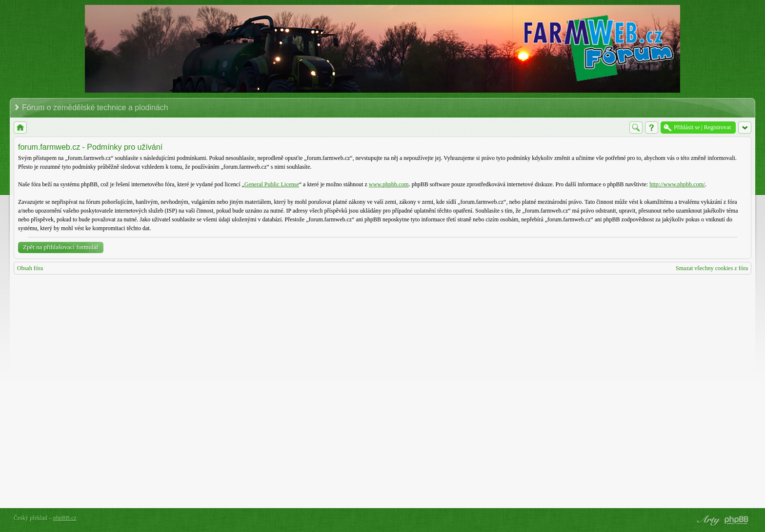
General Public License (272, 184)
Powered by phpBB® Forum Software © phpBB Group (737, 520)
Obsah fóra (30, 268)
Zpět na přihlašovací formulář (61, 247)
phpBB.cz (65, 518)
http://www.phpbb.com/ (677, 184)
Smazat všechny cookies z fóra (712, 268)
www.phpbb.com (389, 184)
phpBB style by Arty (707, 520)
